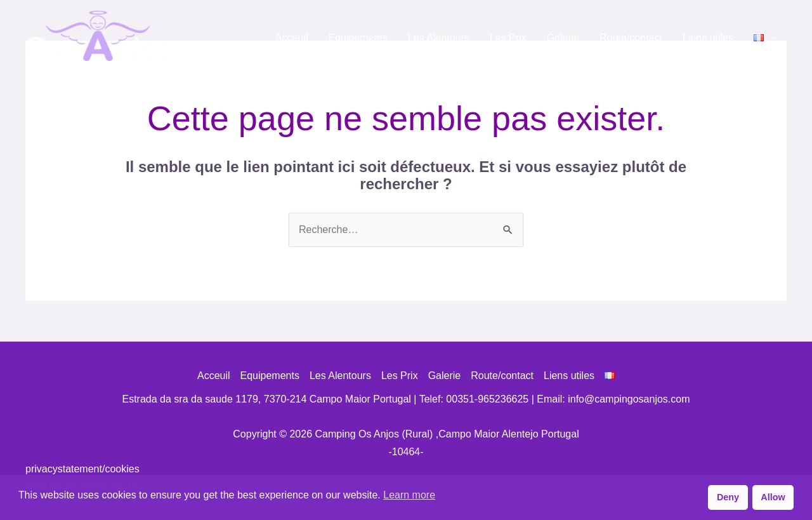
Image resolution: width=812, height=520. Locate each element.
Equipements (358, 38)
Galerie (563, 38)
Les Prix (508, 38)
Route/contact (631, 38)
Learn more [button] (409, 495)
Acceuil (292, 38)
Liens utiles (708, 38)
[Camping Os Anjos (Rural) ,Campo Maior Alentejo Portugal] (99, 37)
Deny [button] (728, 497)
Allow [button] (773, 497)
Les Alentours (439, 38)
